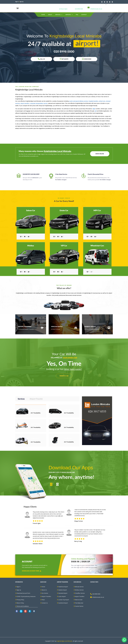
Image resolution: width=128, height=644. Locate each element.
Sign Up (19, 590)
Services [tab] (21, 399)
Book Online (100, 154)
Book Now (87, 59)
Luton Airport (62, 596)
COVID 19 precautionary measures (26, 596)
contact (84, 15)
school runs (102, 101)
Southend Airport (63, 603)
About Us (44, 590)
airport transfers (25, 103)
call (95, 111)
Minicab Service (79, 587)
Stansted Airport (63, 593)
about (50, 15)
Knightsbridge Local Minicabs (64, 641)
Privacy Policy (20, 600)
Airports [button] (69, 15)
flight (94, 109)
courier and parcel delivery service (79, 101)
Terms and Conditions (23, 606)
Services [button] (59, 15)
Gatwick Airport (63, 590)
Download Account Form (32, 571)
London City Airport (64, 600)
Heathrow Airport (63, 587)
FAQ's (43, 600)
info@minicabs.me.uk (96, 9)
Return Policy (20, 603)
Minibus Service (79, 590)
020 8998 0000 (79, 9)
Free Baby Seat (79, 603)
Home (43, 15)
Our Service (45, 593)
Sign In (19, 587)
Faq (77, 15)
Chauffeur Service (80, 593)
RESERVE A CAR (64, 376)
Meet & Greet (79, 600)
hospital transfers (93, 101)
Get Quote (64, 59)
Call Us (41, 59)
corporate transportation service (39, 103)
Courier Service (79, 606)
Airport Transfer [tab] (36, 399)
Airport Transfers (46, 596)
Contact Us (45, 603)
